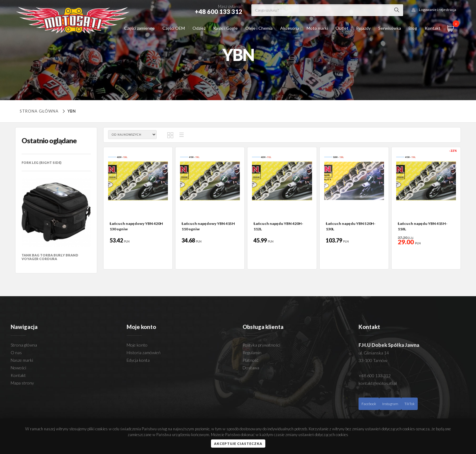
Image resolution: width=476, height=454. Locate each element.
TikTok (410, 404)
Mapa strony (22, 383)
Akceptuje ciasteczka (238, 444)
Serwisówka (390, 28)
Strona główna (39, 111)
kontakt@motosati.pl (378, 383)
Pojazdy (363, 28)
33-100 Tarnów (373, 360)
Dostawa (251, 368)
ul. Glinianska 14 (374, 353)
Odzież (199, 28)
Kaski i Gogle (225, 28)
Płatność (250, 360)
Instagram (390, 404)
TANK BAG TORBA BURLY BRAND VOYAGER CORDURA (50, 257)
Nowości (18, 368)
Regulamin (252, 352)
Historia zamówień (144, 352)
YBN (68, 111)
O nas (16, 352)
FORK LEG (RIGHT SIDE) (41, 163)
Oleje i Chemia (259, 28)
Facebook (369, 404)
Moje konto (137, 345)
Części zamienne (139, 28)
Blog (413, 28)
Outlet (342, 28)
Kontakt (433, 28)
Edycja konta (138, 360)
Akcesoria (290, 28)
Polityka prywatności (261, 345)
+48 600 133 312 (375, 376)
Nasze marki (22, 360)
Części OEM (174, 28)
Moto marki (317, 28)
